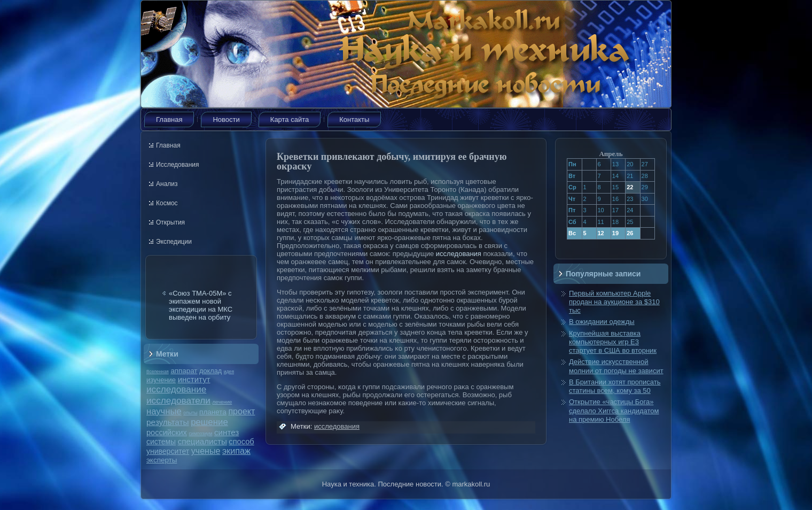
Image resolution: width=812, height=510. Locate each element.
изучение (161, 380)
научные (164, 411)
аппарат (184, 371)
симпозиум (200, 434)
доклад (210, 371)
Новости (226, 119)
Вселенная (158, 372)
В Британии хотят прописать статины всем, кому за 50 (615, 386)
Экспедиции (174, 242)
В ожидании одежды (602, 322)
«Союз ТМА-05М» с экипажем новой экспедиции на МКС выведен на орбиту (201, 305)
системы (161, 442)
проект (241, 411)
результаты (168, 422)
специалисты (202, 441)
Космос (167, 203)
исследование (176, 389)
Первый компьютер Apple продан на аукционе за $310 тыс (614, 302)
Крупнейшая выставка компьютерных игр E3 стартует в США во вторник (613, 342)
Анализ (167, 184)
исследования (459, 254)
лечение (222, 402)
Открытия (170, 222)
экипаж (236, 451)
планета (213, 412)
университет (168, 451)
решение (209, 422)
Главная (169, 119)
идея (229, 372)
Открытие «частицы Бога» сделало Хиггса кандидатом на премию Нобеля (614, 411)
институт (194, 379)
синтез (227, 432)
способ (241, 442)
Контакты (354, 119)
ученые (206, 451)
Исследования (177, 165)
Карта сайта (290, 119)
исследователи (178, 400)
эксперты (162, 460)
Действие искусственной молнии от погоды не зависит (616, 366)
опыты (190, 413)
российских (167, 432)
